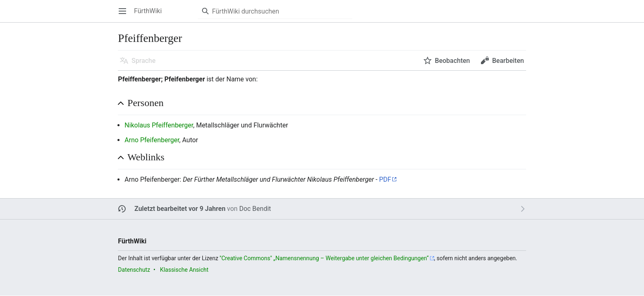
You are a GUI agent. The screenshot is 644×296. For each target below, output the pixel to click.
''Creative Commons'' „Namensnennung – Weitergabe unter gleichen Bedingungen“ (324, 258)
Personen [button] (145, 103)
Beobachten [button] (452, 61)
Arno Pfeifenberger (152, 140)
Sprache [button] (144, 61)
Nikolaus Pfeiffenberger (159, 125)
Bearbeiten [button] (508, 61)
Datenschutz (134, 270)
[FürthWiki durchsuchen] (275, 11)
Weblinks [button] (146, 157)
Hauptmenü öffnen (125, 15)
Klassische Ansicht (184, 270)
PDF (385, 179)
